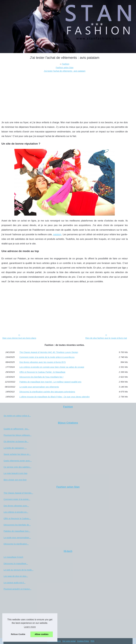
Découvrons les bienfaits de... (17, 525)
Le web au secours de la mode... (19, 570)
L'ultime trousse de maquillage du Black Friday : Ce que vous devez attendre (54, 397)
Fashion (66, 64)
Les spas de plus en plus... (16, 576)
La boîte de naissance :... (15, 448)
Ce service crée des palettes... (18, 467)
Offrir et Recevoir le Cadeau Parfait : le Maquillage (42, 372)
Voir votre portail (69, 641)
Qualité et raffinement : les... (16, 429)
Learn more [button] (30, 627)
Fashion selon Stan (65, 68)
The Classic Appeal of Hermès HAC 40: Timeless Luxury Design (49, 352)
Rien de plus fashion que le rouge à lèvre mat (106, 338)
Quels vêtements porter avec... (18, 461)
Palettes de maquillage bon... (17, 531)
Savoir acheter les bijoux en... (17, 454)
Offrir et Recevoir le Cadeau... (17, 518)
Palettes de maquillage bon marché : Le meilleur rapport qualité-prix (50, 382)
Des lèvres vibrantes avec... (16, 506)
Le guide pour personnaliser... (17, 538)
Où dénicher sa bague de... (16, 441)
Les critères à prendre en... (16, 512)
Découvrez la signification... (16, 544)
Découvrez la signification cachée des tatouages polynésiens (47, 392)
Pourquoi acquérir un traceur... (18, 589)
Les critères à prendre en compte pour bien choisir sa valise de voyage (52, 367)
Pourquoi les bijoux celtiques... (18, 435)
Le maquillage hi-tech (13, 557)
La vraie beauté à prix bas (15, 473)
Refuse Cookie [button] (18, 634)
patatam (57, 234)
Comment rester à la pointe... (17, 499)
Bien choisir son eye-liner (15, 480)
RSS (92, 641)
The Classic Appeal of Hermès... (18, 493)
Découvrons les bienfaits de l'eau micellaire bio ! (41, 377)
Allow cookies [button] (42, 634)
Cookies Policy (83, 641)
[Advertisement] (65, 94)
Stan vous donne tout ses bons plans (19, 338)
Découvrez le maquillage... (16, 564)
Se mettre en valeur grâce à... (17, 416)
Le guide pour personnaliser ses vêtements (39, 387)
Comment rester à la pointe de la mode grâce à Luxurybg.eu (47, 357)
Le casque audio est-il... (14, 583)
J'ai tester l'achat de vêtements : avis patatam (65, 71)
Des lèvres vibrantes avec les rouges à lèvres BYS (42, 362)
